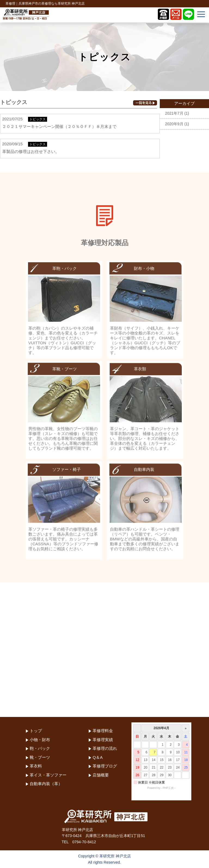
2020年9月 (174, 124)
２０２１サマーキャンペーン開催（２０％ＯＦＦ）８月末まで (59, 126)
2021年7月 (174, 113)
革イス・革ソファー (48, 775)
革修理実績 (103, 740)
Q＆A (98, 757)
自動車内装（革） (46, 784)
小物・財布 (40, 740)
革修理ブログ (105, 766)
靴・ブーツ (40, 757)
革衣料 (36, 766)
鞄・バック (40, 748)
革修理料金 (103, 731)
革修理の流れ (105, 748)
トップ (36, 731)
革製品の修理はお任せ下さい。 (31, 151)
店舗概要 (101, 775)
